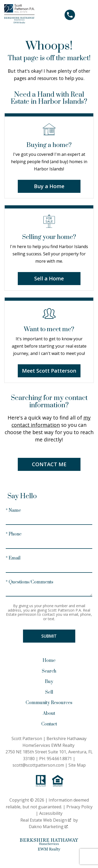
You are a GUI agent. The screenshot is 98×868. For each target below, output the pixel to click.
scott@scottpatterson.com (38, 765)
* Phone (14, 534)
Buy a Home (49, 186)
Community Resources (49, 703)
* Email (13, 558)
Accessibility (51, 813)
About (49, 713)
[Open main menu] (88, 15)
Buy (49, 682)
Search (49, 671)
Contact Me (49, 464)
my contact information (51, 421)
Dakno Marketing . (49, 827)
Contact (49, 724)
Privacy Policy (79, 807)
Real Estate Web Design (46, 820)
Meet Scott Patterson (49, 371)
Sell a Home (49, 278)
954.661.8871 (59, 759)
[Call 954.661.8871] (70, 15)
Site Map (77, 765)
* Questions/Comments (30, 582)
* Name (13, 510)
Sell (49, 692)
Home (49, 661)
